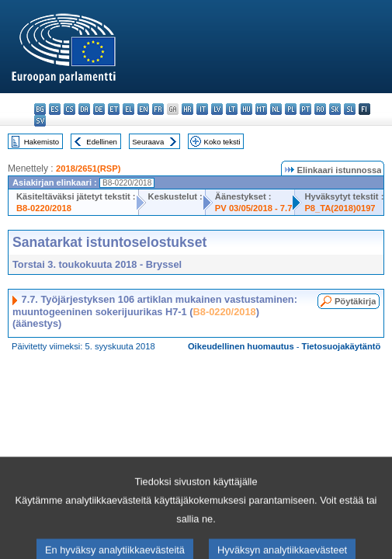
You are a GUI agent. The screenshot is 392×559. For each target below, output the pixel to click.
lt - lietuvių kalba (232, 109)
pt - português (305, 109)
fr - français (158, 109)
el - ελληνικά (128, 109)
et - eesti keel (114, 109)
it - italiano (202, 109)
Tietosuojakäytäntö (342, 346)
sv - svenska (40, 121)
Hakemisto (42, 142)
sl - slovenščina (350, 109)
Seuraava (148, 142)
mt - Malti (261, 109)
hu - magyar (246, 109)
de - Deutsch (99, 109)
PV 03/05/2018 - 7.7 (254, 208)
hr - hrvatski (187, 109)
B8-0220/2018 (44, 208)
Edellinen (101, 142)
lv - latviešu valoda (217, 109)
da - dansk (84, 109)
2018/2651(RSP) (88, 168)
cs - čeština (69, 109)
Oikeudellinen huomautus (241, 346)
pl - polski (291, 109)
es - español (55, 109)
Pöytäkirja (355, 301)
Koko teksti (222, 142)
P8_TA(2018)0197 (340, 208)
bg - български (40, 109)
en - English (143, 109)
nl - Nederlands (276, 109)
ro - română (320, 109)
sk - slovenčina (335, 109)
